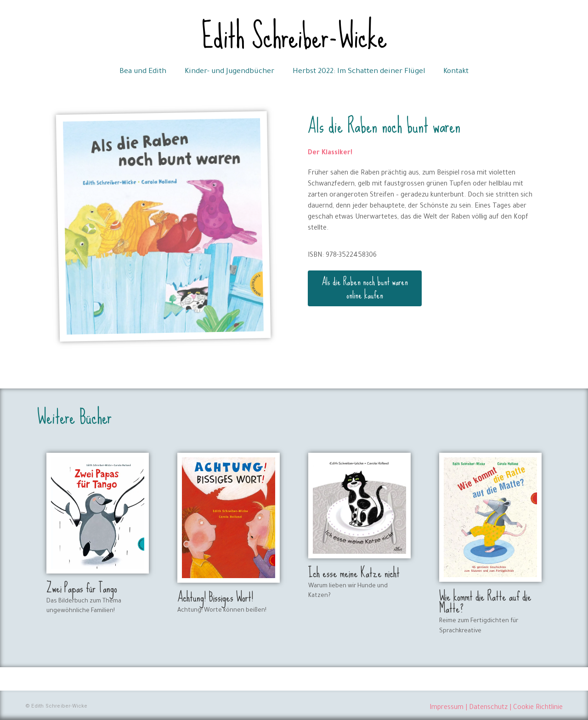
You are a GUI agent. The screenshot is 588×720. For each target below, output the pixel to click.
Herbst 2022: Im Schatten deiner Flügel (359, 72)
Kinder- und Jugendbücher (229, 72)
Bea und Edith (143, 72)
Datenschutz (488, 708)
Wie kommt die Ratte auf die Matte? (485, 602)
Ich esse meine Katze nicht (354, 573)
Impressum (447, 708)
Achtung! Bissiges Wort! (215, 597)
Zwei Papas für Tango (82, 588)
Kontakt (456, 72)
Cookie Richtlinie (538, 708)
